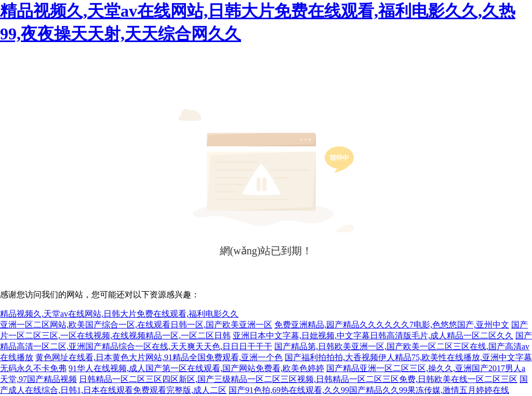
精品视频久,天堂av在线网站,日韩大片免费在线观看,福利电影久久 (119, 314)
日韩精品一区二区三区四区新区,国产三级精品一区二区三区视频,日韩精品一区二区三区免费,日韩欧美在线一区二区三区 (298, 379)
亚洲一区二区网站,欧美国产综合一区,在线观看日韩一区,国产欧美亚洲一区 (136, 325)
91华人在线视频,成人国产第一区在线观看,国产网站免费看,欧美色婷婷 (196, 368)
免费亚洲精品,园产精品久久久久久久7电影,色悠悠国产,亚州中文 (392, 325)
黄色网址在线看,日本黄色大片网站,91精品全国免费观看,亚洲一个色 (159, 357)
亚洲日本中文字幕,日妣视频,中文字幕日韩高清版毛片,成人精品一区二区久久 (373, 336)
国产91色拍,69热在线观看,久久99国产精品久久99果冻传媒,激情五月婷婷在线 (369, 390)
